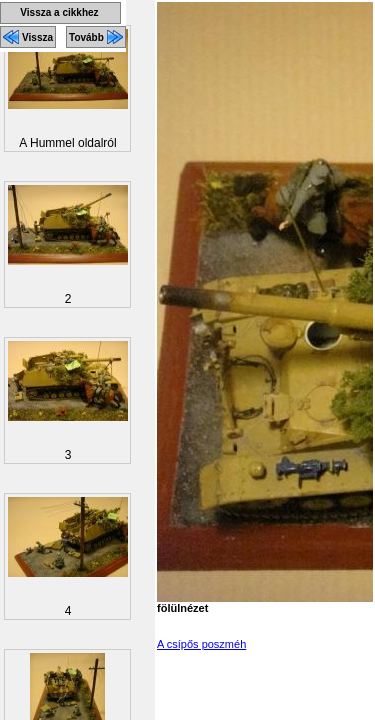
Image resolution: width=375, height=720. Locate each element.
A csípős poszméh (201, 644)
